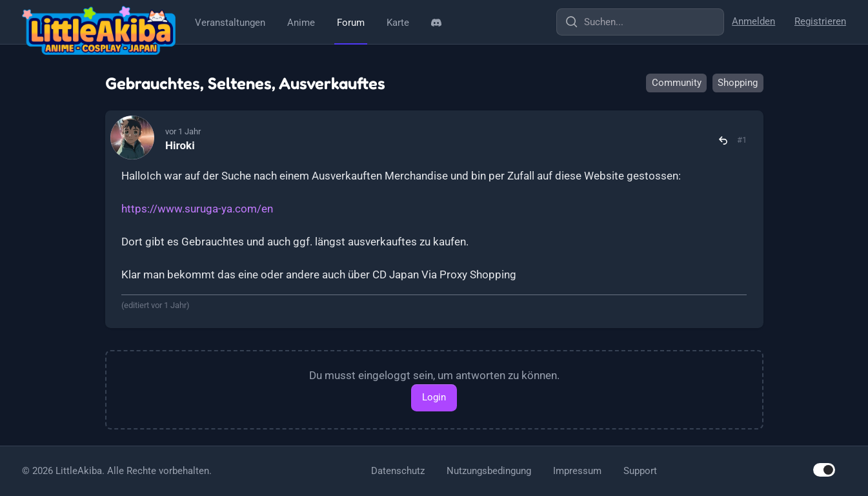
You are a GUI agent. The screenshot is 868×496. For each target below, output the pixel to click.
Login (434, 397)
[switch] (824, 470)
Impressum (577, 471)
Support (640, 471)
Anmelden (753, 21)
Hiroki (180, 145)
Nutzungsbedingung (489, 471)
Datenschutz (398, 471)
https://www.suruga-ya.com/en (197, 209)
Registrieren (820, 21)
